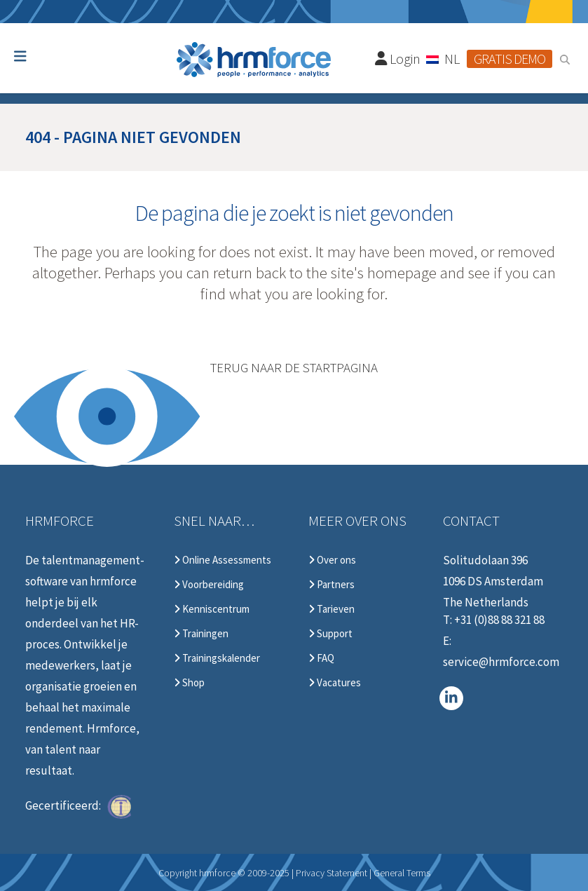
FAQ (321, 658)
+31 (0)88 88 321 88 (499, 620)
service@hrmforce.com (501, 662)
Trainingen (201, 634)
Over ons (332, 560)
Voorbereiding (209, 585)
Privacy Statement (331, 873)
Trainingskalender (217, 658)
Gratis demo (510, 59)
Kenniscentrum (212, 609)
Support (330, 634)
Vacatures (335, 683)
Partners (331, 585)
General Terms (402, 873)
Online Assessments (223, 560)
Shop (189, 683)
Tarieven (331, 609)
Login (398, 59)
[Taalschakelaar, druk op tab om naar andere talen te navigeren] (444, 58)
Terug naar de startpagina (294, 367)
